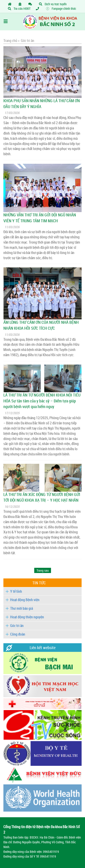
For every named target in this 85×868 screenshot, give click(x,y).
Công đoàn (18, 634)
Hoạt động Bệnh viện (25, 600)
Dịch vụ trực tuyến (53, 4)
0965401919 (51, 852)
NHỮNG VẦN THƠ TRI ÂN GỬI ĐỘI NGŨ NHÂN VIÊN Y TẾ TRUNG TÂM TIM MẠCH (40, 218)
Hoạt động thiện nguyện (27, 617)
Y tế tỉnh (16, 591)
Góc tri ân (17, 626)
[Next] (43, 570)
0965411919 (48, 856)
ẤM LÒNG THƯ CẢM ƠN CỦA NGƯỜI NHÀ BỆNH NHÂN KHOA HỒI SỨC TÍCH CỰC (41, 325)
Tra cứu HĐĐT (19, 8)
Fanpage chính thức (61, 8)
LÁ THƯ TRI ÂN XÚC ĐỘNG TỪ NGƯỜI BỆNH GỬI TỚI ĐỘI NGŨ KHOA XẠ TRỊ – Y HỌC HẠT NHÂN (42, 497)
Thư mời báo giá (22, 608)
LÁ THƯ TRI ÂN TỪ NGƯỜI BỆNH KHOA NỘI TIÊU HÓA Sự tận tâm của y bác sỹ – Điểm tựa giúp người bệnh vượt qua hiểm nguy (42, 401)
